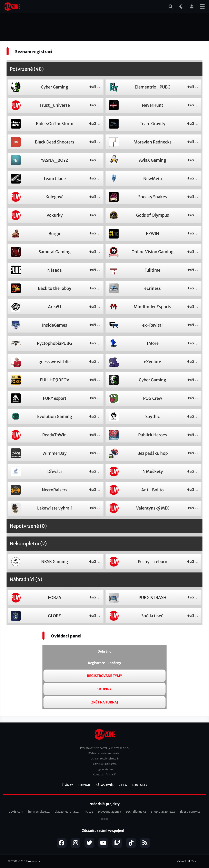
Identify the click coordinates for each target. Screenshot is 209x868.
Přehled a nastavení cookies (104, 753)
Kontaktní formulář (105, 774)
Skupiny (104, 689)
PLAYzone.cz (33, 861)
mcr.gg (88, 812)
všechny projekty (104, 819)
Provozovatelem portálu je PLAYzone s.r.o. (105, 748)
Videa (123, 785)
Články (67, 785)
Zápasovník (105, 785)
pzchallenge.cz (136, 812)
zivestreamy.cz (190, 812)
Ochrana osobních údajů (105, 759)
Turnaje (84, 785)
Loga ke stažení (105, 769)
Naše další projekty (104, 804)
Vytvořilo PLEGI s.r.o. (189, 861)
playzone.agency (110, 812)
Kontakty (140, 785)
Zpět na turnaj (105, 702)
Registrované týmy (104, 676)
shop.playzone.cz (163, 812)
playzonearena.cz (67, 812)
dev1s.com (16, 812)
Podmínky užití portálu (104, 764)
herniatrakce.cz (39, 812)
